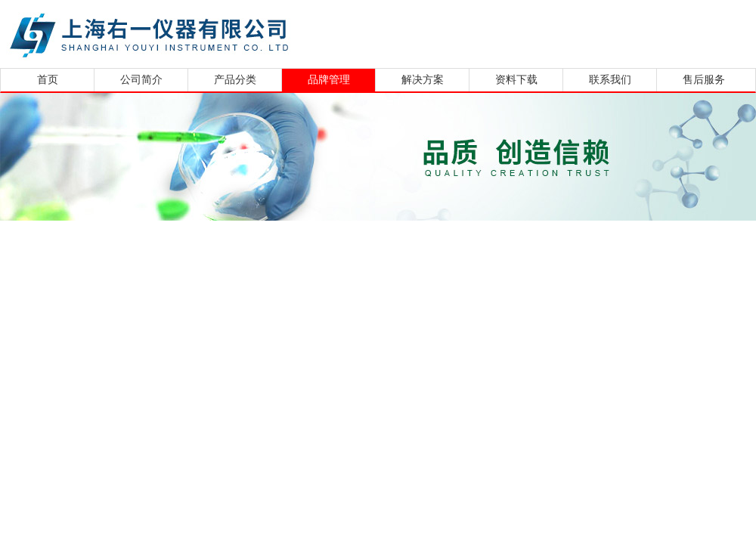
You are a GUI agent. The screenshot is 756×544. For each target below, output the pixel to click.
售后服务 (704, 80)
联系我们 (610, 80)
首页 (48, 80)
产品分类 (235, 80)
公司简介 (141, 80)
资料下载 (516, 80)
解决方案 (423, 80)
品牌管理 (329, 80)
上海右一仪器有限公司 (208, 32)
